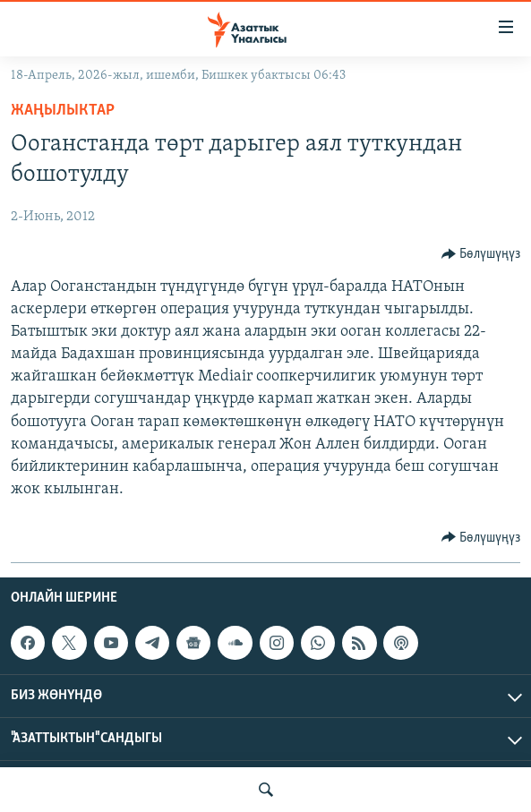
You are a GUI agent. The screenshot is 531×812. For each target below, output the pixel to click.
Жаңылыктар (63, 111)
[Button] (481, 254)
